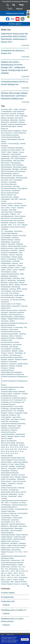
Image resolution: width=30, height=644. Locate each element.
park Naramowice (6, 345)
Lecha (21, 263)
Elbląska (16, 197)
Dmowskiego (18, 180)
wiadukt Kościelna (7, 539)
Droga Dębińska (22, 188)
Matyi (23, 278)
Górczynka (4, 210)
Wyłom (23, 548)
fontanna (4, 201)
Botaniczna (5, 129)
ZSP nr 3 (4, 578)
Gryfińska (13, 214)
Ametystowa (5, 114)
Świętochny (5, 494)
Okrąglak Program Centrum (16, 319)
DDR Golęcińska (6, 165)
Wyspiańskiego (6, 550)
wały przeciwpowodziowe (17, 524)
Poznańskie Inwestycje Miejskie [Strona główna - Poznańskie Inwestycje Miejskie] (15, 1)
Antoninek (13, 114)
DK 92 (11, 180)
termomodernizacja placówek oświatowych (14, 501)
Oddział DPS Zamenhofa (16, 312)
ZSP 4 (13, 575)
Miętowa (22, 283)
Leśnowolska (11, 265)
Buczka (24, 131)
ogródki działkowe (19, 317)
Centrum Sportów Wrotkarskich (11, 137)
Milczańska (4, 285)
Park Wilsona (16, 349)
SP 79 (12, 454)
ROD (18, 415)
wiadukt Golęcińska (22, 535)
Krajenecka (19, 255)
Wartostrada (23, 526)
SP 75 (22, 451)
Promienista (17, 394)
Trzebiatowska (6, 520)
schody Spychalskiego (8, 434)
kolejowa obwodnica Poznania (17, 246)
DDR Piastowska (20, 171)
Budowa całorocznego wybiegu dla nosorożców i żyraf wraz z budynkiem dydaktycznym (14, 96)
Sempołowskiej (20, 434)
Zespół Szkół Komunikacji (9, 565)
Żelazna (22, 580)
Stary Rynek (12, 468)
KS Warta (20, 259)
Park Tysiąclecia (6, 349)
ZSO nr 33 (25, 571)
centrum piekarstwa (20, 133)
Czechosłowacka (16, 154)
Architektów (21, 114)
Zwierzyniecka (23, 578)
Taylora (20, 496)
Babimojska (24, 116)
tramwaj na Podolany (8, 509)
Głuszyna (23, 206)
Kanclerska (15, 238)
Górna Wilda (13, 210)
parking (21, 351)
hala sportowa (5, 218)
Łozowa (15, 270)
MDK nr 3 (4, 280)
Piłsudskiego (19, 353)
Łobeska (9, 270)
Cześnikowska (5, 156)
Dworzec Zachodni (7, 195)
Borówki (20, 126)
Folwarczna (22, 199)
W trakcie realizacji (8, 593)
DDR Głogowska (16, 163)
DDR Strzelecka (17, 176)
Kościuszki (4, 253)
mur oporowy (5, 300)
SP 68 (7, 451)
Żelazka (16, 580)
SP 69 (12, 451)
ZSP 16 (21, 573)
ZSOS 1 (10, 573)
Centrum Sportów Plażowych (10, 135)
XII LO (21, 552)
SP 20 (17, 447)
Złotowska (14, 567)
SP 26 (21, 447)
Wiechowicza (5, 543)
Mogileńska (5, 289)
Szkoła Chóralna (6, 481)
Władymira (23, 543)
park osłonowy (17, 345)
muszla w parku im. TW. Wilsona (11, 304)
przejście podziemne (7, 407)
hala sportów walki (7, 221)
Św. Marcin (4, 490)
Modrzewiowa (16, 287)
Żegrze (3, 580)
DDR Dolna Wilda (19, 161)
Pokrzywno (4, 368)
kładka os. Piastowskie (8, 244)
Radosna (11, 413)
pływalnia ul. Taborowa (8, 366)
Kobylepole (20, 244)
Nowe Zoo (24, 306)
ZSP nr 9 (10, 578)
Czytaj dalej (25, 45)
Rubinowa (4, 426)
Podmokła (19, 366)
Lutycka (23, 268)
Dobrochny (4, 182)
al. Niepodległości (7, 112)
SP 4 (2, 449)
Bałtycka (4, 118)
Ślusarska (21, 488)
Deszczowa (5, 180)
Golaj (3, 208)
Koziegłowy (5, 255)
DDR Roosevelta (6, 176)
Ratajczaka (19, 413)
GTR (18, 214)
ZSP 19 (3, 575)
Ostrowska (4, 330)
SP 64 (25, 449)
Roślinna (23, 419)
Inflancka (25, 225)
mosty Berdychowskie (8, 297)
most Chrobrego (6, 291)
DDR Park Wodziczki (7, 171)
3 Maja (16, 109)
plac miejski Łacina (15, 355)
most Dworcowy (17, 291)
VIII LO (18, 522)
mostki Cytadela (19, 295)
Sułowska (18, 477)
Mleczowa (24, 285)
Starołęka (12, 466)
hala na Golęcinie (20, 216)
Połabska (12, 368)
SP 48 (7, 449)
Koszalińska (14, 250)
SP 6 (16, 449)
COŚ (23, 150)
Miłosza (11, 285)
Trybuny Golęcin (18, 518)
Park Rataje (5, 347)
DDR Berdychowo (20, 159)
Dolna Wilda (12, 182)
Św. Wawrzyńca (14, 490)
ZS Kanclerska (13, 569)
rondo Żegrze (15, 419)
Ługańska (22, 270)
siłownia (4, 436)
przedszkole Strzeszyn (8, 404)
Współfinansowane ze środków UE (14, 610)
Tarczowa (4, 496)
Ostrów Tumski (13, 330)
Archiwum (6, 605)
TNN (2, 503)
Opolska (12, 321)
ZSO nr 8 (4, 573)
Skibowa (17, 436)
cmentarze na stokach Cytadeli (11, 150)
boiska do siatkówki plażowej (17, 124)
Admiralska (23, 109)
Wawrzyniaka (19, 528)
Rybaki (19, 426)
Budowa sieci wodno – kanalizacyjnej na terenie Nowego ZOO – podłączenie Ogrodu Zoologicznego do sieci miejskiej (14, 67)
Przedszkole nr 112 (7, 400)
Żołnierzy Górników (21, 582)
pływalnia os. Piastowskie (9, 362)
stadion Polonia (20, 464)
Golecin (8, 208)
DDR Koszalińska (6, 167)
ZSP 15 (16, 573)
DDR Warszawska (22, 178)
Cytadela (15, 152)
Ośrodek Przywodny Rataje (9, 334)
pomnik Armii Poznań (7, 370)
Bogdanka (4, 124)
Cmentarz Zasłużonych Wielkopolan (12, 148)
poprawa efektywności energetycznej (12, 374)
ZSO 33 (18, 571)
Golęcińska (20, 208)
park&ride (15, 351)
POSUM (3, 385)
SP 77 (3, 454)
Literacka (19, 265)
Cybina (9, 152)
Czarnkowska (5, 154)
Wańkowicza (5, 526)
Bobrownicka (5, 122)
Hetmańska (5, 223)
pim (25, 353)
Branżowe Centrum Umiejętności (11, 131)
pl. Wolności (5, 355)
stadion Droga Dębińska (20, 462)
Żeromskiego (5, 582)
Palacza (11, 336)
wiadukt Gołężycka (7, 537)
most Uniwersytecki (7, 295)
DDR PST (16, 174)
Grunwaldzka (5, 214)
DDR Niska (24, 169)
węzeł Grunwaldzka (16, 531)
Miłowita (17, 285)
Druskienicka (16, 191)
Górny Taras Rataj (7, 212)
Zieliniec (20, 565)
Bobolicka (22, 120)
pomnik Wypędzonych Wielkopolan (12, 372)
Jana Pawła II (18, 231)
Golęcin (14, 208)
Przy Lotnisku (19, 407)
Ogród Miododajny (7, 317)
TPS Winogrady (6, 505)
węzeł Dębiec (5, 531)
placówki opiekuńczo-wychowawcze (12, 357)
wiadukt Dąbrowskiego (8, 535)
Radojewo (4, 413)
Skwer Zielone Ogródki (8, 443)
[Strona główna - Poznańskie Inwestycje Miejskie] (10, 9)
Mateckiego (16, 278)
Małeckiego (5, 276)
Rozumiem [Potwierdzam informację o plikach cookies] (25, 639)
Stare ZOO (4, 466)
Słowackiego (20, 443)
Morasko (25, 289)
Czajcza (21, 152)
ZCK (23, 560)
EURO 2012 (14, 199)
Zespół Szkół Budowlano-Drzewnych (12, 563)
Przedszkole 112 (6, 398)
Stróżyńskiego (5, 475)
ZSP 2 (8, 575)
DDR (12, 159)
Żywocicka (24, 584)
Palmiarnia (18, 336)
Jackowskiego (9, 231)
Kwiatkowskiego (6, 263)
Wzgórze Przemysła (7, 552)
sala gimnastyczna (14, 428)
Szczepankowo (11, 479)
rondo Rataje (16, 417)
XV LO (26, 552)
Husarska (4, 225)
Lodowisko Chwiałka (7, 268)
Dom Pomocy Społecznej (9, 184)
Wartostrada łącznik (7, 528)
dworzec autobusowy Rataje (10, 193)
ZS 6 (2, 569)
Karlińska (17, 240)
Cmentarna (4, 146)
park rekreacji (14, 347)
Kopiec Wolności (19, 248)
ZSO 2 (13, 571)
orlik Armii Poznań (7, 327)
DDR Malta (16, 169)
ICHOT (10, 225)
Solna (3, 447)
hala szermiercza (19, 221)
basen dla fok (19, 118)
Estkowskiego (5, 199)
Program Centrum (7, 394)
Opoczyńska (5, 321)
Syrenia (3, 479)
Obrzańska (4, 312)
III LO (19, 225)
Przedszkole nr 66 (19, 402)
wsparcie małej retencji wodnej (17, 545)
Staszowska (21, 468)
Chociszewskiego (13, 144)
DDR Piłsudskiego (7, 174)
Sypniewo (25, 477)
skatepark (10, 436)
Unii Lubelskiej (5, 522)
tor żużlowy (22, 503)
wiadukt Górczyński (19, 537)
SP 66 (3, 451)
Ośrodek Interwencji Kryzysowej (11, 332)
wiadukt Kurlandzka (19, 539)
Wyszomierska (16, 550)
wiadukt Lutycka (6, 541)
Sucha (12, 477)
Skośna (23, 436)
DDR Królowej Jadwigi (20, 167)
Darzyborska (23, 156)
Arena (3, 116)
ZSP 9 (23, 575)
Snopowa (22, 445)
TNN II (7, 503)
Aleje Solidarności (19, 112)
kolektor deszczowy (7, 248)
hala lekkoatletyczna (7, 216)
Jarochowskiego (6, 236)
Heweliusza (13, 223)
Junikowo (15, 236)
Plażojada (4, 360)
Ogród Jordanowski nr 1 (16, 315)
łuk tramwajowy (6, 272)
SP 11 (7, 447)
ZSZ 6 (16, 578)
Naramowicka (16, 306)
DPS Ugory (16, 186)
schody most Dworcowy (8, 432)
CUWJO (4, 152)
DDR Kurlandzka (6, 169)
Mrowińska (19, 297)
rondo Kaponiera (6, 417)
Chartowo (4, 144)
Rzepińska (4, 428)
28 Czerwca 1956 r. (7, 109)
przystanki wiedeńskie (17, 409)
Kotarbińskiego (13, 253)
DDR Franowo (5, 163)
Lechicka (4, 265)
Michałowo (4, 283)
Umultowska (15, 520)
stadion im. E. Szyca (7, 464)
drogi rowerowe (6, 191)
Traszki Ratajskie (6, 518)
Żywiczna (17, 584)
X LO (16, 552)
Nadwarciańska (6, 306)
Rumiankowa (12, 426)
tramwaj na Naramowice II (9, 507)
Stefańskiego (5, 471)
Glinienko (17, 206)
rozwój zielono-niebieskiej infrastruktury (13, 424)
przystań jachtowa (7, 411)
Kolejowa (4, 246)
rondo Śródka (5, 419)
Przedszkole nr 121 (20, 400)
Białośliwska (14, 120)
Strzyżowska (5, 477)
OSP (25, 327)
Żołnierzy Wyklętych (7, 584)
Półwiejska (22, 392)
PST (15, 411)
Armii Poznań (10, 116)
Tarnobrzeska (12, 496)
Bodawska (22, 122)
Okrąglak (4, 319)
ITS (2, 231)
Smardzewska (13, 445)
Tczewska (4, 498)
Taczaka (21, 494)
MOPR (19, 289)
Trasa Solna (15, 516)
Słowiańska (5, 445)
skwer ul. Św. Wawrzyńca (9, 441)
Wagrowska (5, 524)
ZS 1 (20, 567)
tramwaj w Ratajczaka (8, 511)
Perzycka (4, 353)
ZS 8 (6, 569)
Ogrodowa (4, 315)
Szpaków (4, 483)
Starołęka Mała (21, 466)
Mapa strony (10, 635)
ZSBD (3, 571)
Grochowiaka (17, 212)
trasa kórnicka (5, 516)
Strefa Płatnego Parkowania (10, 473)
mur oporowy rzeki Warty (18, 300)
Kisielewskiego (6, 242)
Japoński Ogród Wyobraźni (9, 233)
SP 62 (20, 449)
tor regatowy (14, 503)
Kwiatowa (15, 263)
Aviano (17, 116)
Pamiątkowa (20, 338)
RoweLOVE (5, 421)
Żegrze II (9, 580)
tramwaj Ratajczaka (21, 509)
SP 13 (12, 447)
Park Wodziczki (6, 351)
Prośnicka (25, 394)
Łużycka (14, 272)
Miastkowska (21, 280)
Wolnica (4, 545)
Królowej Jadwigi (17, 257)
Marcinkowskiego (6, 278)
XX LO (3, 554)
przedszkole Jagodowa (19, 398)
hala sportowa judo (17, 218)
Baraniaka (10, 118)
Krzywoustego (12, 259)
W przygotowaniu (7, 597)
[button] (8, 5)
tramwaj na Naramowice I (20, 505)
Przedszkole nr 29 (7, 402)
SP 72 (17, 451)
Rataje (25, 413)
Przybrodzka (5, 409)
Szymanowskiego (6, 486)
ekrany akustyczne (7, 197)
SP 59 (11, 449)
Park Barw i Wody (7, 340)
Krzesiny (4, 259)
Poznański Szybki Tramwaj (9, 392)
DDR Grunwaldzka (18, 165)
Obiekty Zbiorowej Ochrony (9, 310)
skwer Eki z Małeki (7, 439)
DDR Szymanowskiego (8, 178)
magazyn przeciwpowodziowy (10, 274)
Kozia (21, 253)
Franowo (4, 206)
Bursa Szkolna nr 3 (7, 133)
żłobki (12, 582)
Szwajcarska (12, 483)
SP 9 (16, 454)
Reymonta (13, 415)
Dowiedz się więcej (12, 642)
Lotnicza (17, 268)
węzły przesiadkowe (7, 533)
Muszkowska (5, 302)
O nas (3, 635)
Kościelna (21, 250)
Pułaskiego (21, 411)
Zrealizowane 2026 (8, 601)
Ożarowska (4, 336)
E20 (15, 195)
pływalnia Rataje (23, 364)
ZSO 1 (8, 571)
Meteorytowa (12, 280)
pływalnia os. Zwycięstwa (9, 364)
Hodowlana (21, 223)
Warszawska (14, 526)
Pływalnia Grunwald (21, 360)
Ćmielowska (15, 156)
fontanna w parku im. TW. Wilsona (12, 203)
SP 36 (26, 447)
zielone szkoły (5, 567)
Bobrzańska (14, 122)
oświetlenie (22, 334)
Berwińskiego (5, 120)
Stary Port (4, 468)
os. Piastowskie (18, 327)
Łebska (3, 270)
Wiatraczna (15, 541)
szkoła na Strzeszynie (19, 481)
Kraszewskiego (6, 257)
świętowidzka (13, 494)
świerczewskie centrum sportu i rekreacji (14, 492)
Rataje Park (5, 415)
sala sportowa (5, 430)
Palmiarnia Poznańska (8, 338)
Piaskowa (11, 353)
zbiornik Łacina (16, 560)
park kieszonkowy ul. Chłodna (10, 342)
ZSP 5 (18, 575)
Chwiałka (23, 144)
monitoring (12, 289)
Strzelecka (14, 475)
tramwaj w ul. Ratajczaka (9, 513)
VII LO (13, 522)
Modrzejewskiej (6, 287)
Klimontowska (16, 242)
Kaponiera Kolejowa (7, 240)
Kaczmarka (22, 236)
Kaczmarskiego (6, 238)
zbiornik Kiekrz (6, 560)
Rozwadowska (14, 421)
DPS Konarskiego (6, 186)
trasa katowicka (23, 513)
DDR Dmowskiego (7, 161)
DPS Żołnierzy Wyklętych (9, 188)
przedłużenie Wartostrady (9, 396)
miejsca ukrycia (13, 283)
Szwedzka (20, 483)
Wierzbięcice (14, 543)
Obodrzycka (22, 310)
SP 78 (7, 454)
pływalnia (11, 360)
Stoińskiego (14, 471)
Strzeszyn (22, 475)
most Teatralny (14, 293)
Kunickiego (16, 261)
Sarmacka (14, 430)
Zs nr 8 (21, 569)
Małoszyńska (13, 276)
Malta (22, 274)
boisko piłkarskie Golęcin (9, 126)
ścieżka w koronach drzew (9, 488)
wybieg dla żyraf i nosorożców (10, 548)
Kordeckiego (5, 250)
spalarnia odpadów (7, 456)
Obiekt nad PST (6, 308)
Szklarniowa (21, 479)
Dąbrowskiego (5, 159)
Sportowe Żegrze (6, 462)
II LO (15, 225)
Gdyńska (10, 206)
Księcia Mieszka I (6, 261)
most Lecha (5, 293)
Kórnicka (12, 255)
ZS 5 (24, 567)
